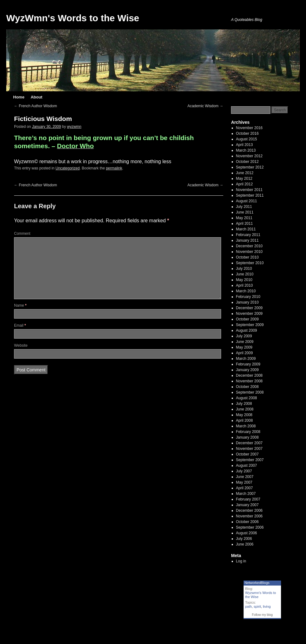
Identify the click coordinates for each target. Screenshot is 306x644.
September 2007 (250, 460)
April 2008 (244, 420)
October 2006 (247, 522)
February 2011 (248, 235)
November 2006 (249, 516)
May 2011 (244, 218)
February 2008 (248, 432)
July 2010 (244, 269)
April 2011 (244, 224)
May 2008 (244, 415)
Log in (241, 561)
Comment (22, 234)
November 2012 (249, 156)
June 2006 (245, 544)
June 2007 (245, 477)
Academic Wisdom (205, 106)
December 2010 (249, 246)
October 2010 (247, 257)
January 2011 (247, 240)
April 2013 (244, 145)
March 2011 (246, 229)
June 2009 (245, 342)
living (267, 606)
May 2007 (244, 482)
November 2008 (249, 381)
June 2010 (245, 274)
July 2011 (244, 207)
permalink (114, 168)
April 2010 (244, 285)
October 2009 (247, 319)
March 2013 (246, 150)
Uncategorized (68, 168)
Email (20, 325)
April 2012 (244, 184)
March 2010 (246, 291)
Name (20, 305)
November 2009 (249, 314)
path (248, 606)
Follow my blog (262, 615)
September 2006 (250, 527)
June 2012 (245, 173)
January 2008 (247, 437)
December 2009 (249, 308)
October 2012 (247, 162)
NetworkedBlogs (257, 583)
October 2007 (247, 454)
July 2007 (244, 471)
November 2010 (249, 252)
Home (19, 97)
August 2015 (247, 139)
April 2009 (244, 353)
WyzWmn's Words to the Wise (73, 18)
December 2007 (249, 443)
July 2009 (244, 336)
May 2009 (244, 347)
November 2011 (249, 190)
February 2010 (248, 297)
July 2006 (244, 539)
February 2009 (248, 364)
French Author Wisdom (35, 106)
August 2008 (247, 398)
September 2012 (250, 167)
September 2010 (250, 263)
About (37, 97)
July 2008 (244, 404)
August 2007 (247, 465)
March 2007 (246, 494)
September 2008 (250, 392)
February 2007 (248, 499)
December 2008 (249, 375)
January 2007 (247, 505)
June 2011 (245, 212)
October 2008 (247, 387)
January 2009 (247, 370)
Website (21, 345)
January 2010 (247, 302)
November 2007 (249, 449)
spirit (257, 606)
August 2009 (247, 330)
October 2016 (247, 133)
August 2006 (247, 533)
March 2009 (246, 359)
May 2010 (244, 280)
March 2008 (246, 426)
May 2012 (244, 179)
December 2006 (249, 511)
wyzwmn (74, 127)
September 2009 (250, 325)
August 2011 (247, 201)
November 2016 (249, 128)
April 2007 (244, 488)
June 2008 (245, 409)
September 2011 (250, 195)
